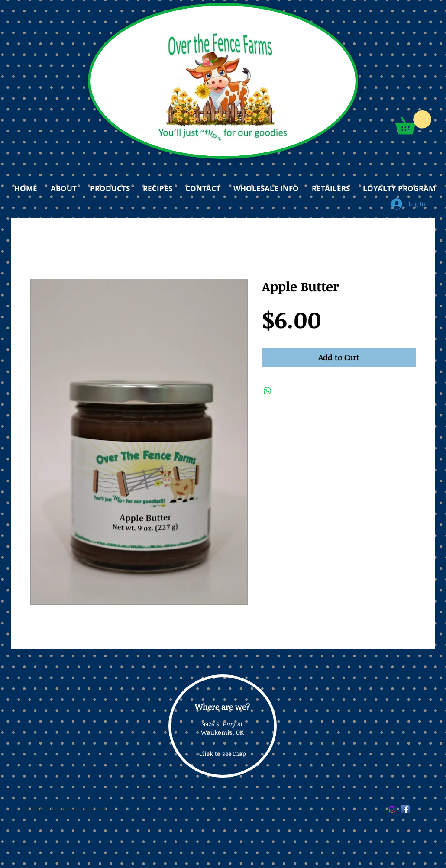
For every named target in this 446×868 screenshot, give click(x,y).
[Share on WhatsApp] (268, 391)
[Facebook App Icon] (405, 809)
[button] (413, 122)
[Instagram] (392, 809)
